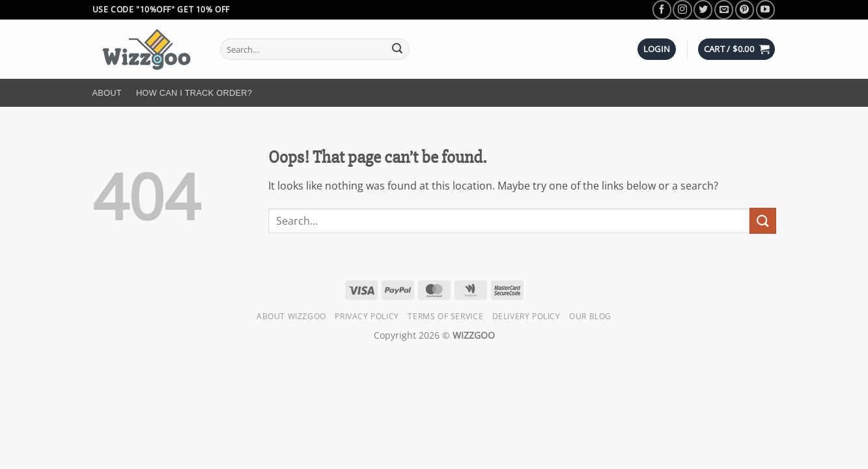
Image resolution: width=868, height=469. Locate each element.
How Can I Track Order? (194, 93)
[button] (657, 49)
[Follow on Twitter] (703, 9)
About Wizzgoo (291, 316)
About (107, 93)
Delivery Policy (526, 316)
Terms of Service (445, 316)
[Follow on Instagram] (682, 9)
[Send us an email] (724, 9)
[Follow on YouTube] (765, 9)
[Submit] (397, 50)
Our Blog (590, 316)
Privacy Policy (367, 316)
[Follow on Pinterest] (745, 9)
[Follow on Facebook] (662, 9)
